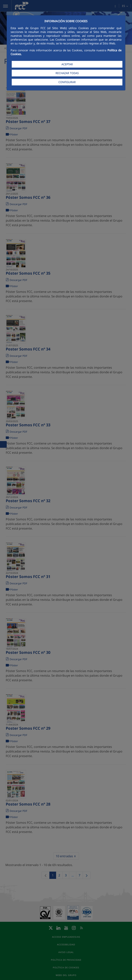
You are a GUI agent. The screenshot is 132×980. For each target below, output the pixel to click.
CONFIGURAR (67, 82)
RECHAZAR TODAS (67, 73)
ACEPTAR (67, 64)
